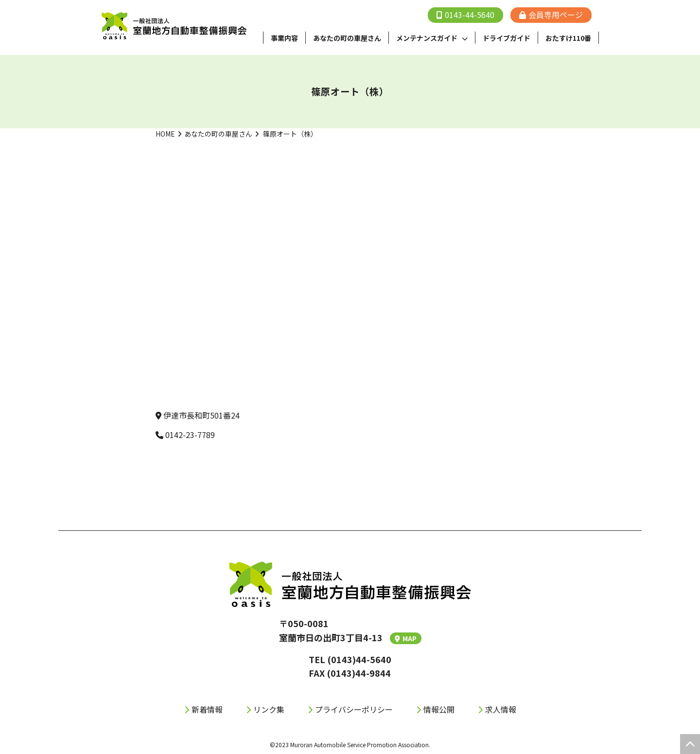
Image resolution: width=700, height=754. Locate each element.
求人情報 (501, 709)
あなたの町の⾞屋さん (347, 38)
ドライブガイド (507, 38)
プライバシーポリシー (354, 709)
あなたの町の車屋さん (218, 134)
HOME (165, 134)
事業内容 (284, 38)
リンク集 (269, 709)
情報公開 (439, 709)
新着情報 (207, 709)
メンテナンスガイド (427, 38)
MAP (406, 638)
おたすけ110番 (568, 38)
